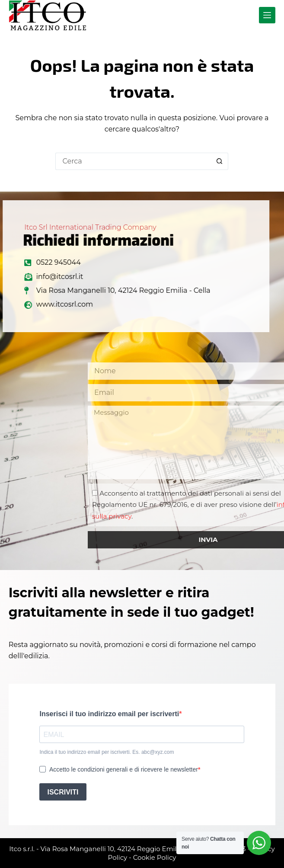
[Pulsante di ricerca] (220, 161)
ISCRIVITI (63, 792)
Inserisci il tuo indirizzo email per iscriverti (109, 714)
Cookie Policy (155, 857)
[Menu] (267, 15)
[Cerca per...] (133, 161)
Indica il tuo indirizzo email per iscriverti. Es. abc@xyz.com (107, 752)
